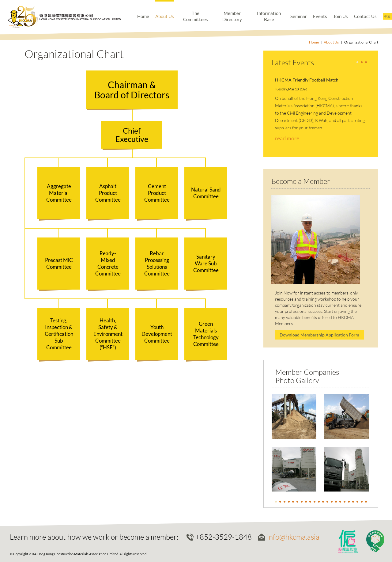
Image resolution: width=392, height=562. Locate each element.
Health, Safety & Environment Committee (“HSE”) (108, 334)
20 (357, 502)
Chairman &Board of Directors (132, 90)
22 (366, 502)
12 (323, 502)
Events (320, 16)
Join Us (341, 16)
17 (345, 502)
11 (319, 502)
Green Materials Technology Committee (206, 334)
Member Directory (232, 16)
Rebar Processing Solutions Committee (157, 263)
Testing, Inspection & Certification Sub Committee (59, 334)
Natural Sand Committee (206, 193)
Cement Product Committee (157, 193)
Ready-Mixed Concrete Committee (108, 263)
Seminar (299, 16)
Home (143, 16)
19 (353, 502)
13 (327, 502)
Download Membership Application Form (319, 335)
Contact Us (365, 16)
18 (349, 502)
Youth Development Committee (157, 334)
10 (315, 502)
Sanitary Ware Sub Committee (206, 263)
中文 (387, 16)
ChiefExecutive (132, 135)
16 (340, 502)
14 (332, 502)
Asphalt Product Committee (108, 193)
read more (287, 138)
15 (336, 502)
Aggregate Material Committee (59, 193)
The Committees (196, 16)
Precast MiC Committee (59, 263)
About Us (165, 16)
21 (362, 502)
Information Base (269, 16)
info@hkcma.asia (293, 537)
